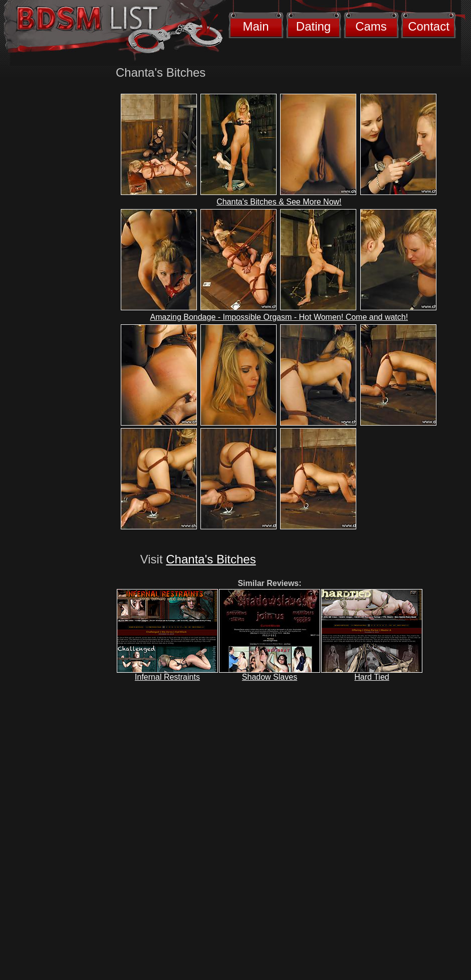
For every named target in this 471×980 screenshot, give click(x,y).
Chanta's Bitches (211, 559)
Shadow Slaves (270, 677)
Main (256, 26)
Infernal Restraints (167, 677)
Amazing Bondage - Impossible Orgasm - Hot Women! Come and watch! (279, 317)
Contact (429, 26)
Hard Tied (372, 677)
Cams (371, 26)
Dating (313, 26)
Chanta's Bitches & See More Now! (279, 202)
